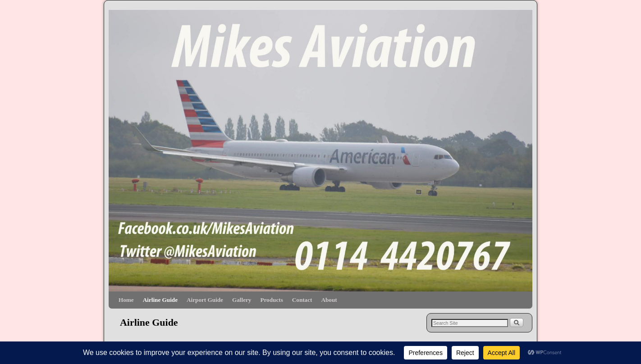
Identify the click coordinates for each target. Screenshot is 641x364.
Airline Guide (160, 300)
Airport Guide (205, 300)
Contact (302, 300)
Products (271, 300)
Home (126, 300)
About (329, 300)
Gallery (242, 300)
